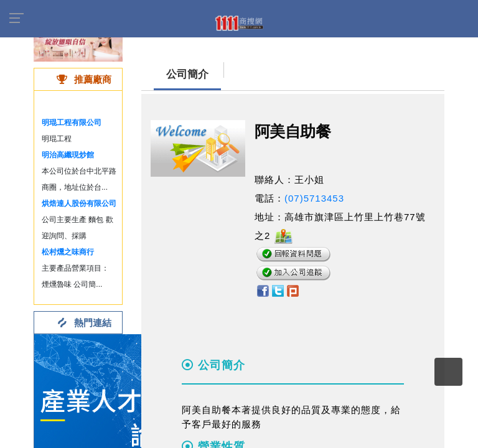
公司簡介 (187, 74)
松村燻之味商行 (68, 252)
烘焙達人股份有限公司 (79, 203)
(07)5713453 (314, 198)
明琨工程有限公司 (72, 123)
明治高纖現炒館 (68, 155)
